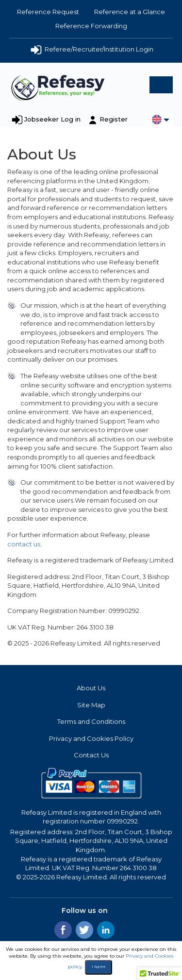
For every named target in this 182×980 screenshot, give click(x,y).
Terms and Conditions (91, 721)
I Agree (99, 967)
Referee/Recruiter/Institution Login (91, 50)
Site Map (91, 705)
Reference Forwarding (91, 26)
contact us (24, 544)
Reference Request (48, 12)
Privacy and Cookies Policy (91, 738)
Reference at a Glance (130, 12)
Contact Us (91, 755)
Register (114, 119)
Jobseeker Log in (52, 119)
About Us (91, 688)
